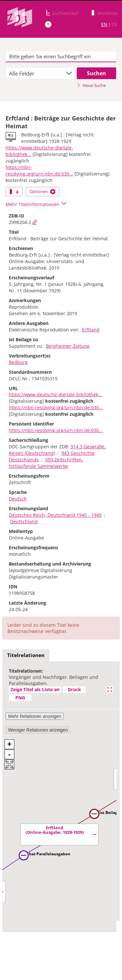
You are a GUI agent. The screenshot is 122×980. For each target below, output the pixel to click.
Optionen (42, 191)
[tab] (26, 655)
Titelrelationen (26, 655)
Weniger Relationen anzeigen (38, 730)
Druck (74, 689)
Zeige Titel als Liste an (35, 689)
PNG (20, 698)
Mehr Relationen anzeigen (35, 716)
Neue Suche (91, 85)
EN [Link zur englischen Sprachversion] (104, 24)
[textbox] (61, 57)
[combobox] (40, 73)
